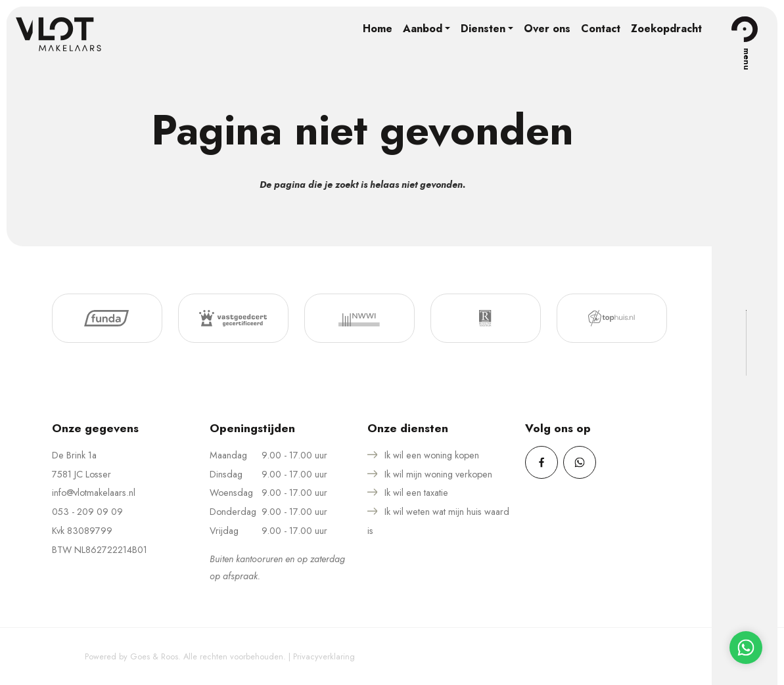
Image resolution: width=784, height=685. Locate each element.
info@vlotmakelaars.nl (94, 493)
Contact (601, 29)
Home (378, 29)
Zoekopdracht (666, 29)
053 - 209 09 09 (87, 512)
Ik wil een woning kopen (432, 455)
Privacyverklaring (324, 656)
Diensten (483, 29)
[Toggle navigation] (744, 29)
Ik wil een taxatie (416, 493)
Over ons (547, 29)
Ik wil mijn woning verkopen (438, 474)
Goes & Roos (154, 656)
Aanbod (423, 29)
